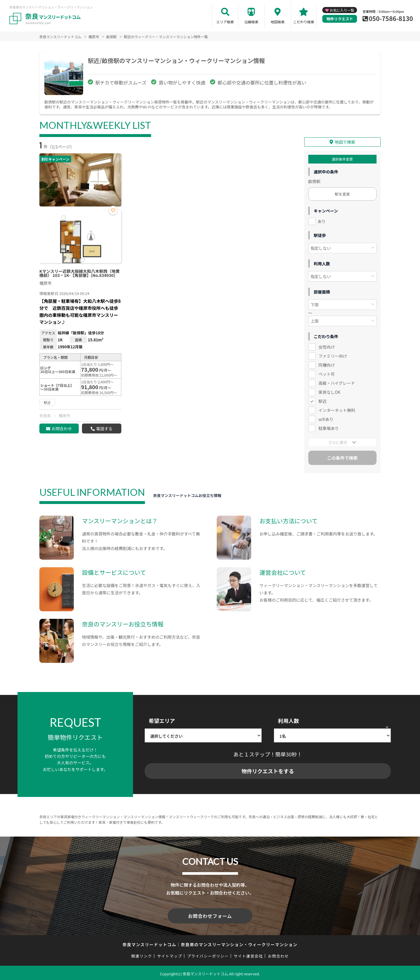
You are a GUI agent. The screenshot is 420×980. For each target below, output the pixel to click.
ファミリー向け (333, 356)
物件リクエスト (340, 19)
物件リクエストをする (268, 771)
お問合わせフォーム (210, 915)
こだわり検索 (304, 22)
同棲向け (327, 365)
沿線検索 (251, 22)
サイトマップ (170, 954)
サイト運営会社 (248, 954)
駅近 (323, 401)
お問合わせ (62, 428)
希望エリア (162, 720)
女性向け (327, 347)
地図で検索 (345, 142)
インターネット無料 (337, 410)
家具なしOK (329, 392)
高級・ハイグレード (337, 383)
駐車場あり (329, 428)
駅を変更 (342, 194)
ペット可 (327, 374)
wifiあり (326, 419)
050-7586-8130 (391, 18)
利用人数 (288, 720)
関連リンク (142, 954)
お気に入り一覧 (342, 10)
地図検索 (278, 22)
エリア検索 (225, 22)
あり (322, 221)
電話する (104, 428)
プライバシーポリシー (208, 954)
